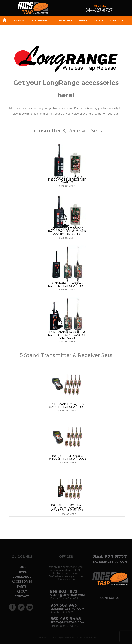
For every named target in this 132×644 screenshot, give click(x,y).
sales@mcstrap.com (110, 562)
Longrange (22, 577)
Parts (22, 587)
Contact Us (110, 598)
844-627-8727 (99, 10)
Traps (22, 572)
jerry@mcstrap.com (67, 623)
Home (22, 567)
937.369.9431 (65, 605)
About (22, 592)
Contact (22, 596)
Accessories (22, 582)
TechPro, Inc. (90, 638)
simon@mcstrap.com (67, 595)
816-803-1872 (64, 591)
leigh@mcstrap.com (67, 609)
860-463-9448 (66, 619)
